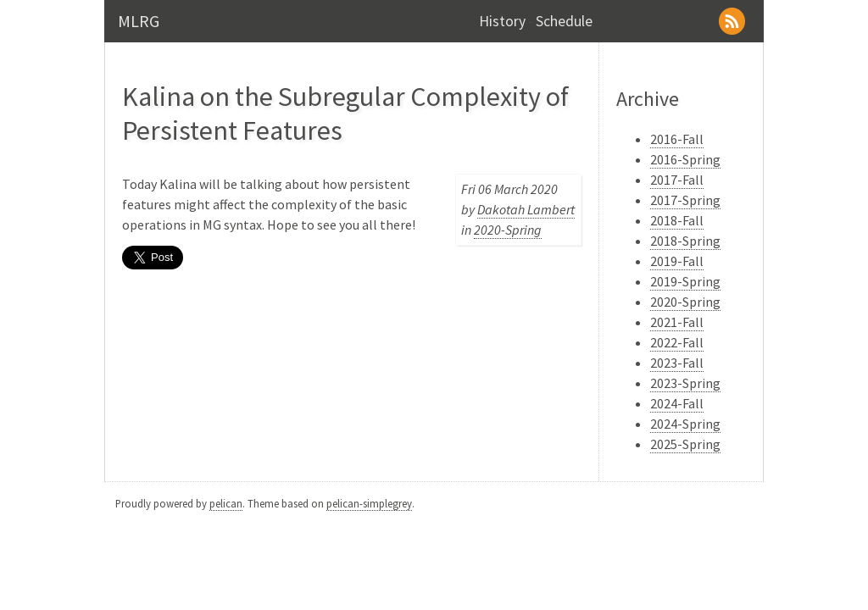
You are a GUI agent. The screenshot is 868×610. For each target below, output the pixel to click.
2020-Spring (508, 230)
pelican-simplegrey (369, 503)
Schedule (564, 21)
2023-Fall (677, 363)
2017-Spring (685, 200)
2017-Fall (677, 180)
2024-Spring (685, 424)
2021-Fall (677, 322)
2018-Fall (677, 220)
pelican (226, 503)
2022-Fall (677, 342)
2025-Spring (685, 444)
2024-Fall (677, 403)
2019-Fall (677, 261)
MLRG (139, 21)
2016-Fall (677, 139)
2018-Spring (685, 241)
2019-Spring (685, 281)
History (502, 21)
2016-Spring (685, 159)
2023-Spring (685, 383)
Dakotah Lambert (526, 209)
